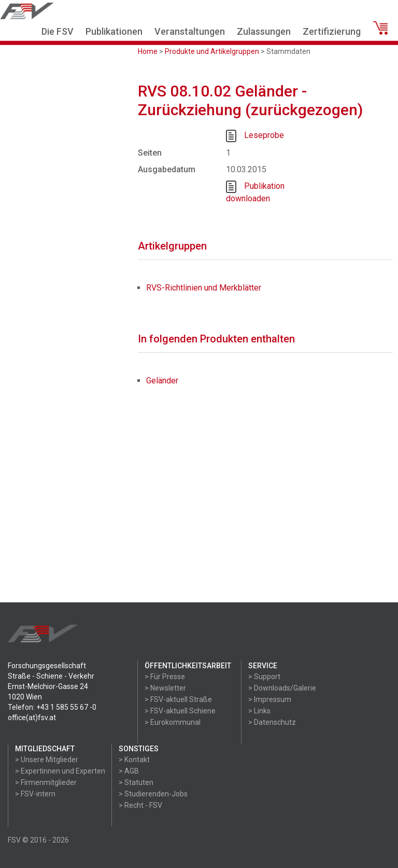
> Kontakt (134, 760)
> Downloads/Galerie (282, 688)
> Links (259, 711)
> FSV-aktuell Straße (178, 699)
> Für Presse (165, 677)
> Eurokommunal (173, 722)
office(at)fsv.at (32, 718)
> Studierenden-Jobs (153, 794)
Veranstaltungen (190, 31)
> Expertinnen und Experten (60, 771)
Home (148, 51)
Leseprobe (264, 135)
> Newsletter (165, 688)
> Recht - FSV (140, 805)
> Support (264, 677)
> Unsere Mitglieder (47, 760)
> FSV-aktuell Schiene (180, 711)
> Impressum (270, 699)
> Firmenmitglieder (46, 782)
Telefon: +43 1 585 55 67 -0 (52, 707)
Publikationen (114, 31)
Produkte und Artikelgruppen (212, 51)
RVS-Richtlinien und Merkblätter (204, 288)
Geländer (162, 381)
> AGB (129, 771)
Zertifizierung (332, 31)
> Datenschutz (272, 722)
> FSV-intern (35, 794)
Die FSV (58, 31)
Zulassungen (264, 31)
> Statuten (136, 782)
